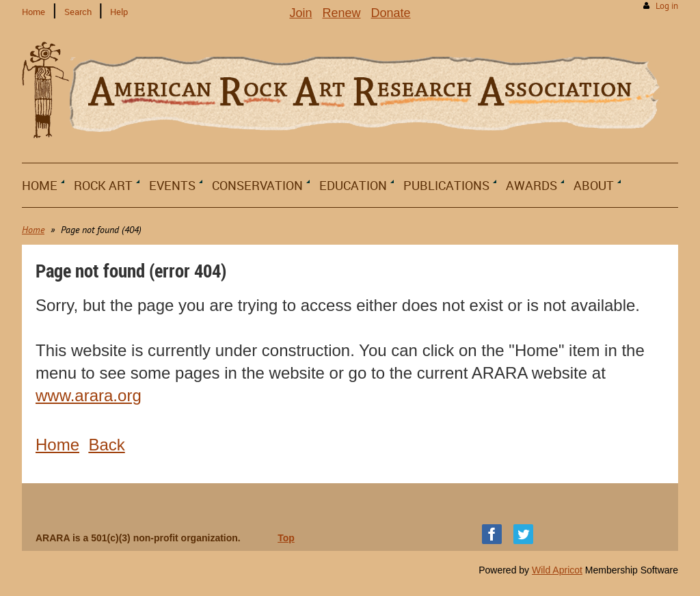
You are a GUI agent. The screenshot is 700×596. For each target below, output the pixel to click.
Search (78, 12)
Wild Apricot (557, 570)
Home (33, 12)
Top (286, 538)
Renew (341, 13)
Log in (667, 6)
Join (300, 13)
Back (106, 445)
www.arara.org (89, 395)
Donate (391, 13)
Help (119, 12)
